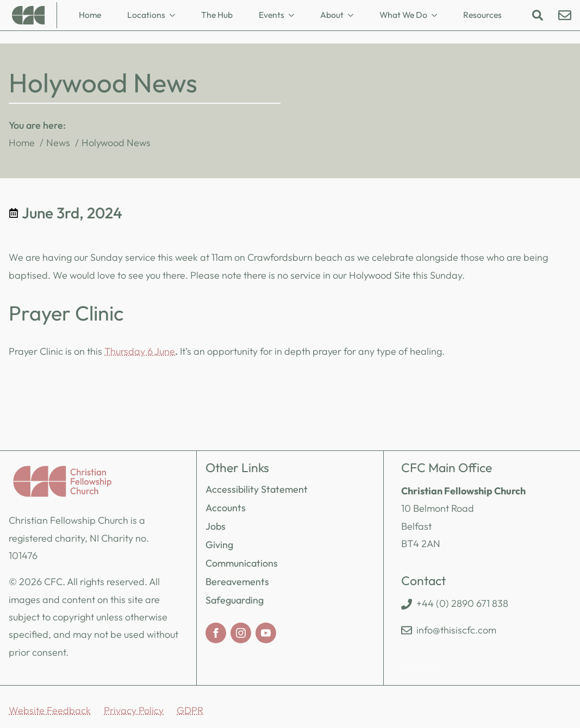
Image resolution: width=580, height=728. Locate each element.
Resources (482, 15)
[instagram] (241, 633)
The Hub (217, 15)
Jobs (216, 526)
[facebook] (216, 633)
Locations (146, 15)
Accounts (226, 508)
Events (272, 15)
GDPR (190, 710)
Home (90, 15)
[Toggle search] (538, 15)
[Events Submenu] (295, 15)
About (332, 15)
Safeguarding (235, 600)
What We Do (403, 15)
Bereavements (237, 582)
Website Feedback (50, 710)
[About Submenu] (354, 15)
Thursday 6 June (140, 351)
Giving (219, 545)
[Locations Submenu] (176, 15)
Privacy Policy (134, 710)
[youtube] (266, 633)
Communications (242, 563)
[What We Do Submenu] (438, 15)
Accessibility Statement (257, 489)
